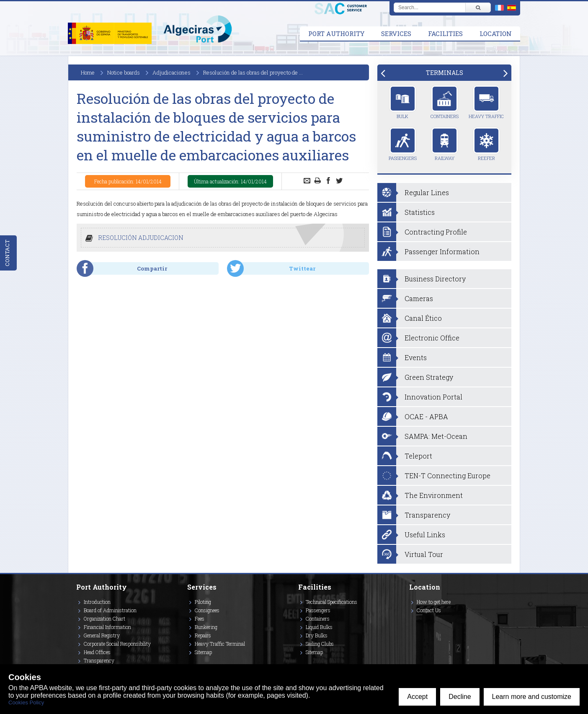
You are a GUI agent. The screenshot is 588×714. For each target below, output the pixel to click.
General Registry (102, 635)
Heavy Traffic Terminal (220, 644)
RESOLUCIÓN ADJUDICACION (141, 238)
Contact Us (429, 610)
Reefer (486, 144)
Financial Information (107, 627)
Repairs (203, 635)
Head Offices (97, 652)
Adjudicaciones (171, 72)
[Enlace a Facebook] (410, 622)
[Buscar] (478, 8)
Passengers (403, 144)
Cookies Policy (26, 702)
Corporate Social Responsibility (117, 644)
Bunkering (206, 627)
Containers (445, 102)
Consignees (207, 610)
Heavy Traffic (486, 102)
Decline (460, 697)
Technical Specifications (331, 602)
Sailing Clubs (320, 644)
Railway (445, 144)
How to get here (434, 602)
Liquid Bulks (319, 627)
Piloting (203, 602)
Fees (200, 619)
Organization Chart (104, 619)
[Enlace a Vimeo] (413, 622)
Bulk (403, 102)
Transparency (99, 660)
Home (88, 72)
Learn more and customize (532, 697)
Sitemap (203, 652)
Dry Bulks (317, 635)
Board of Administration (110, 610)
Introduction (97, 602)
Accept (417, 697)
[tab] (444, 73)
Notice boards (124, 72)
